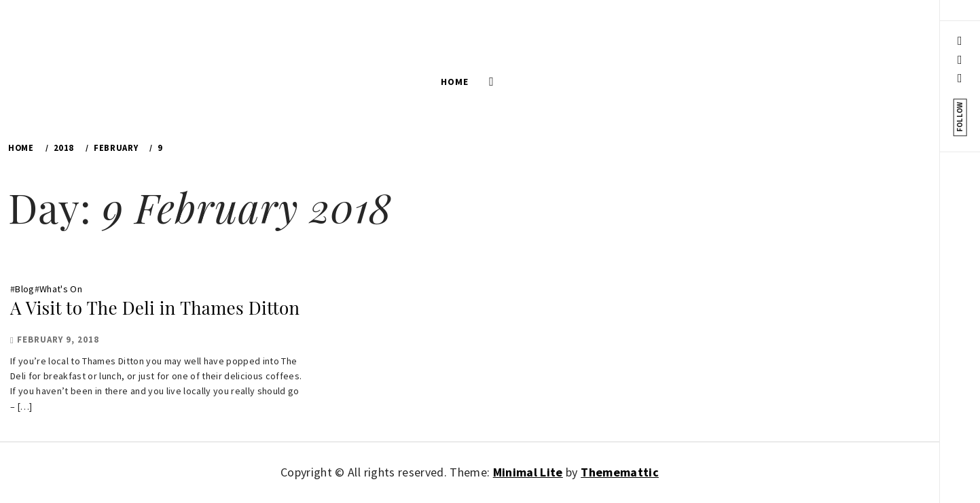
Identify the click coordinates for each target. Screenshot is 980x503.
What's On (61, 289)
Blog (24, 289)
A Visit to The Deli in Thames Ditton (155, 308)
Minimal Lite (528, 472)
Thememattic (620, 472)
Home (455, 82)
